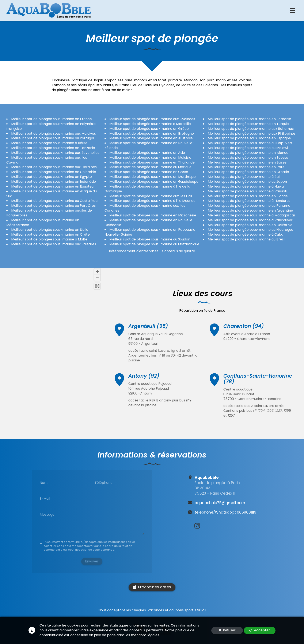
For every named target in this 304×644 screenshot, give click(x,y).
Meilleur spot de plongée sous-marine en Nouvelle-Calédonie (149, 222)
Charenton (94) (244, 333)
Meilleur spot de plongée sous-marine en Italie (246, 167)
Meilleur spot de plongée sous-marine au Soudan (150, 239)
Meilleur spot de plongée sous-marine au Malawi (248, 148)
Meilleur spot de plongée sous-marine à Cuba (246, 234)
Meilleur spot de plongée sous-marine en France (52, 119)
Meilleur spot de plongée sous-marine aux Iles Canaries (145, 208)
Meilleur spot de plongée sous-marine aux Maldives (54, 133)
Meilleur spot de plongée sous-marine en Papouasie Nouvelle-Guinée (150, 232)
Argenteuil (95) (148, 327)
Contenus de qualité (178, 251)
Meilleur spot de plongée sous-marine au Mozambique (154, 244)
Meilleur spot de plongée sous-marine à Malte (49, 239)
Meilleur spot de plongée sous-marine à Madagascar (252, 215)
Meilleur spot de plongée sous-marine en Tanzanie (53, 148)
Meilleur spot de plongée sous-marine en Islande (248, 152)
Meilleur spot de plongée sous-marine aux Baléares (54, 244)
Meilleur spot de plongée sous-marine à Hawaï (246, 186)
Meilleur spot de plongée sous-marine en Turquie (248, 124)
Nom (44, 483)
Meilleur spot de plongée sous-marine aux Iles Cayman (47, 160)
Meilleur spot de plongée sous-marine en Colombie (54, 172)
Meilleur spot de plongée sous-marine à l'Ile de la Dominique (147, 189)
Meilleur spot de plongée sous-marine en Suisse (247, 162)
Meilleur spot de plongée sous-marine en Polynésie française (51, 126)
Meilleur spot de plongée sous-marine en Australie (151, 138)
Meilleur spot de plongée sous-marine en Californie (250, 225)
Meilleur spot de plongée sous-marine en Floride (248, 196)
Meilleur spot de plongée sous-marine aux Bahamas (251, 128)
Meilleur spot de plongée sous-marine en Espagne (249, 138)
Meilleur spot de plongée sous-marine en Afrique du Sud (52, 193)
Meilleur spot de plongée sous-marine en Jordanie (249, 119)
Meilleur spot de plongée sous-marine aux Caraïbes (54, 167)
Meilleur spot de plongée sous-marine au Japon (247, 182)
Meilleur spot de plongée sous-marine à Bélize (49, 143)
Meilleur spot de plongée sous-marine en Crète (50, 234)
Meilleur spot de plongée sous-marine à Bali (244, 177)
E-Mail (45, 499)
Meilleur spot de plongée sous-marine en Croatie (248, 172)
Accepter (260, 630)
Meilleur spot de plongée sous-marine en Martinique (153, 177)
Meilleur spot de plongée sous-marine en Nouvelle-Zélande (149, 145)
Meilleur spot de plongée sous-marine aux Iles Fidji (151, 196)
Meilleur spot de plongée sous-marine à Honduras (249, 201)
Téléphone (104, 483)
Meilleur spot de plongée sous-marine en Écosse (248, 157)
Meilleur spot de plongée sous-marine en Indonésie (54, 182)
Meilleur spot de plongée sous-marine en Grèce (149, 128)
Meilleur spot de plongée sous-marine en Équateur (53, 186)
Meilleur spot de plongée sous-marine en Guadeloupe (154, 182)
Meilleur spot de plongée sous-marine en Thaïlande (152, 162)
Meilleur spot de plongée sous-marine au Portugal (53, 138)
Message (47, 515)
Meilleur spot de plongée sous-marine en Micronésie (153, 215)
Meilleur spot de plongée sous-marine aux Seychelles (55, 152)
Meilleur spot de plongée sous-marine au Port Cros (53, 206)
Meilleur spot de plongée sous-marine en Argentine (250, 210)
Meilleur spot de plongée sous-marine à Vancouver (250, 220)
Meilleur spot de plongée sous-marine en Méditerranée (43, 222)
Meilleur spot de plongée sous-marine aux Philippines (252, 133)
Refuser (227, 630)
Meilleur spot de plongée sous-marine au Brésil (246, 239)
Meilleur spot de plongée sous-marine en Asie (147, 152)
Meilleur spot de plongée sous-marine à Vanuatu (248, 191)
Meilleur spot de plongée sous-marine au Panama (249, 206)
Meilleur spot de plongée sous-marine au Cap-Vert (250, 143)
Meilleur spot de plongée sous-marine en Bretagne (152, 133)
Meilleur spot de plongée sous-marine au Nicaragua (250, 230)
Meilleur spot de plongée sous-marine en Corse (149, 172)
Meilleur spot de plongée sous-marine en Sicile (50, 230)
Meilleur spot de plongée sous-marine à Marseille (150, 124)
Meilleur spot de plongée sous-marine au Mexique (150, 167)
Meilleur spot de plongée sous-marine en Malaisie (150, 157)
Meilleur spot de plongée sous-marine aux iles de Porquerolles (49, 213)
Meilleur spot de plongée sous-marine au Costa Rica (54, 201)
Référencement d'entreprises (134, 251)
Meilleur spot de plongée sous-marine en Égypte (52, 177)
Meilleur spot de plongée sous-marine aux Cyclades (152, 119)
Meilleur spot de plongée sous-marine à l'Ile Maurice (152, 201)
